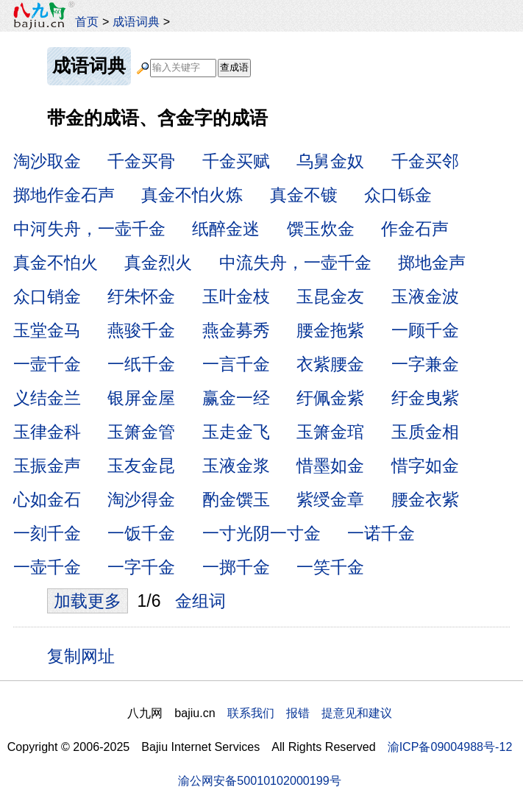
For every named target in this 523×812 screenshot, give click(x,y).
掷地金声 (432, 263)
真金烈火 (158, 263)
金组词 (200, 601)
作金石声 (415, 229)
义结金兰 (47, 398)
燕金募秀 (236, 330)
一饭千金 (141, 533)
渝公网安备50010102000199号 (259, 780)
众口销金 (47, 296)
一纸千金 (141, 364)
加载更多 (88, 601)
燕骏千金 (141, 330)
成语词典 (136, 21)
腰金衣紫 (425, 499)
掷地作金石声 (64, 195)
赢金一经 (236, 398)
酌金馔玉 (236, 499)
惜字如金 (425, 466)
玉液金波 (425, 296)
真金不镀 (304, 195)
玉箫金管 (141, 432)
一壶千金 (47, 567)
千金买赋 (236, 161)
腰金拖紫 (330, 330)
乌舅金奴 (330, 161)
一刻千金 (47, 533)
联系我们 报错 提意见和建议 (310, 713)
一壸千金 (47, 364)
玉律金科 (47, 432)
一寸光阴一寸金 (261, 533)
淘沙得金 (141, 499)
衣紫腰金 (330, 364)
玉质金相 (425, 432)
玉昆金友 (330, 296)
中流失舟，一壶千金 (295, 263)
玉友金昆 (141, 466)
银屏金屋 (141, 398)
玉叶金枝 (236, 296)
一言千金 (236, 364)
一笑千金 (330, 567)
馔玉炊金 (321, 229)
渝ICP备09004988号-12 (450, 747)
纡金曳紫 (425, 398)
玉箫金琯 (330, 432)
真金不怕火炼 (192, 195)
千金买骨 (141, 161)
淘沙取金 (47, 161)
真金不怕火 (56, 263)
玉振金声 (47, 466)
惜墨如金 (330, 466)
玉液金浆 (236, 466)
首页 (87, 21)
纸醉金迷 (226, 229)
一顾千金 (425, 330)
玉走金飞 (236, 432)
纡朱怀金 (141, 296)
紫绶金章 (330, 499)
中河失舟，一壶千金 (89, 229)
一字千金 (141, 567)
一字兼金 (425, 364)
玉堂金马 (47, 330)
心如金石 (47, 499)
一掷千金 (236, 567)
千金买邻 (425, 161)
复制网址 (86, 655)
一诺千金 (381, 533)
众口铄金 (398, 195)
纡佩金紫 (330, 398)
